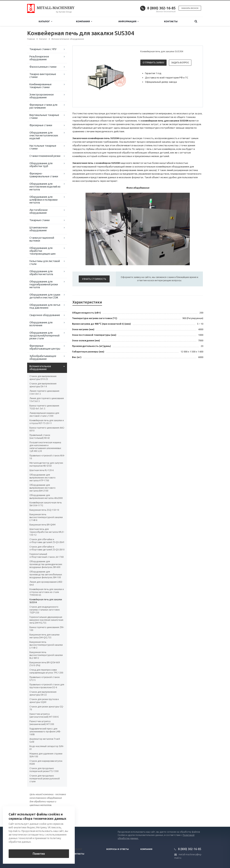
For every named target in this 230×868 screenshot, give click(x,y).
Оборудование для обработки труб (41, 165)
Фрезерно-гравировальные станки (44, 175)
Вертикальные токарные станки (44, 116)
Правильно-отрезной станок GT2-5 (45, 679)
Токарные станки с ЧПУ (43, 49)
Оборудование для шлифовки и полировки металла (43, 200)
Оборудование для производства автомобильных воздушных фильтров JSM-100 (46, 575)
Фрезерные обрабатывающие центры (45, 347)
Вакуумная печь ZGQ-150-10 (44, 510)
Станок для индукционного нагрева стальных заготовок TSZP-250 (45, 610)
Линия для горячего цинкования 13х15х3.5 (47, 400)
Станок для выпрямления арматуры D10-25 (43, 378)
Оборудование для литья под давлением (45, 306)
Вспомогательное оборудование (40, 368)
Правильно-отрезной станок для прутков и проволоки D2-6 (47, 686)
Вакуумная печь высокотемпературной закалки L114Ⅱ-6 (46, 517)
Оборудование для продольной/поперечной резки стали (44, 336)
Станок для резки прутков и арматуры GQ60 (44, 701)
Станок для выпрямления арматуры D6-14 (43, 385)
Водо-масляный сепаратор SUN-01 (47, 748)
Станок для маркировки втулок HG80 (46, 762)
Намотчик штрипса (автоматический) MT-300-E (44, 715)
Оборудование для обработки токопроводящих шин (42, 251)
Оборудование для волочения (41, 324)
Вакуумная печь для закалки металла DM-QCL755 (44, 636)
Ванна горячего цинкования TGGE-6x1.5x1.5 (44, 407)
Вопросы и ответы (118, 849)
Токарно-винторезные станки (43, 76)
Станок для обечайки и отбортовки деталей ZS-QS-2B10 (47, 548)
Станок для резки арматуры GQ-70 (47, 708)
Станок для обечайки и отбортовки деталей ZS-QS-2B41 (47, 541)
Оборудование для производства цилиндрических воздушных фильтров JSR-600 (46, 564)
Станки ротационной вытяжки (42, 239)
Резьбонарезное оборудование (39, 58)
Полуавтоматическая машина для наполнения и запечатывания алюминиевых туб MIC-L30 (45, 447)
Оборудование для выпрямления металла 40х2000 (46, 497)
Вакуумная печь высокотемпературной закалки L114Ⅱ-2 (46, 645)
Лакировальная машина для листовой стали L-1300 (44, 414)
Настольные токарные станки (43, 147)
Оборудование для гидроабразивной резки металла (44, 284)
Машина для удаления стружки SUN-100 (46, 755)
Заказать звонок (190, 8)
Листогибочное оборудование (39, 211)
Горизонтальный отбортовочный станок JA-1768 (47, 555)
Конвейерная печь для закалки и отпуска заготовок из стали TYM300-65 (47, 592)
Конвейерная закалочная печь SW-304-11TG (46, 504)
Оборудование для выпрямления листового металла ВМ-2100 (42, 488)
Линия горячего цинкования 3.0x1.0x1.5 (44, 392)
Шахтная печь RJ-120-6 (42, 470)
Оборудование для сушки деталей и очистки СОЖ (45, 296)
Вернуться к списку (39, 815)
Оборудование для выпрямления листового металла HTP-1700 (42, 478)
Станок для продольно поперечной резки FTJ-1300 (44, 770)
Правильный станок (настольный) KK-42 (40, 437)
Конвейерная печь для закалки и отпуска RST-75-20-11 (47, 422)
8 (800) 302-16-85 (161, 8)
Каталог (45, 21)
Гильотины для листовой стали (45, 263)
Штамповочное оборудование (39, 229)
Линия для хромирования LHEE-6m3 (46, 583)
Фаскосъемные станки (43, 67)
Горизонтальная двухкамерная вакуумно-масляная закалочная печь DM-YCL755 (46, 620)
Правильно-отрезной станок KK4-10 (47, 457)
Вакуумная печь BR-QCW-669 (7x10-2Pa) (45, 664)
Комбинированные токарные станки (41, 86)
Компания (84, 21)
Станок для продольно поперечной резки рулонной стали (45, 779)
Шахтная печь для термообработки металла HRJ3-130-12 (47, 532)
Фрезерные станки (41, 125)
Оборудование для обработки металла (41, 273)
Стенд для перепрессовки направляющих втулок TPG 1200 (46, 671)
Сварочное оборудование (45, 315)
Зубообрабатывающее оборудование (43, 357)
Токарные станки (40, 220)
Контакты (171, 21)
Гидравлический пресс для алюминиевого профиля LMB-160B (45, 732)
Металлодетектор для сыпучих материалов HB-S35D (46, 464)
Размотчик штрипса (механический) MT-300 (42, 723)
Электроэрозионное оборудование (42, 96)
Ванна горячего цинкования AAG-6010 (47, 429)
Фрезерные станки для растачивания (43, 106)
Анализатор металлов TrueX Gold (45, 740)
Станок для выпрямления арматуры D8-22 (43, 693)
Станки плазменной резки (45, 156)
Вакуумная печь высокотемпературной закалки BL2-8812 (46, 655)
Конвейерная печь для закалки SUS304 (46, 601)
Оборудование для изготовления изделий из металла (45, 187)
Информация (128, 21)
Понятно (39, 854)
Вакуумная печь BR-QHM (42, 525)
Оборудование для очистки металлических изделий (44, 135)
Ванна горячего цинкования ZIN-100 (47, 629)
